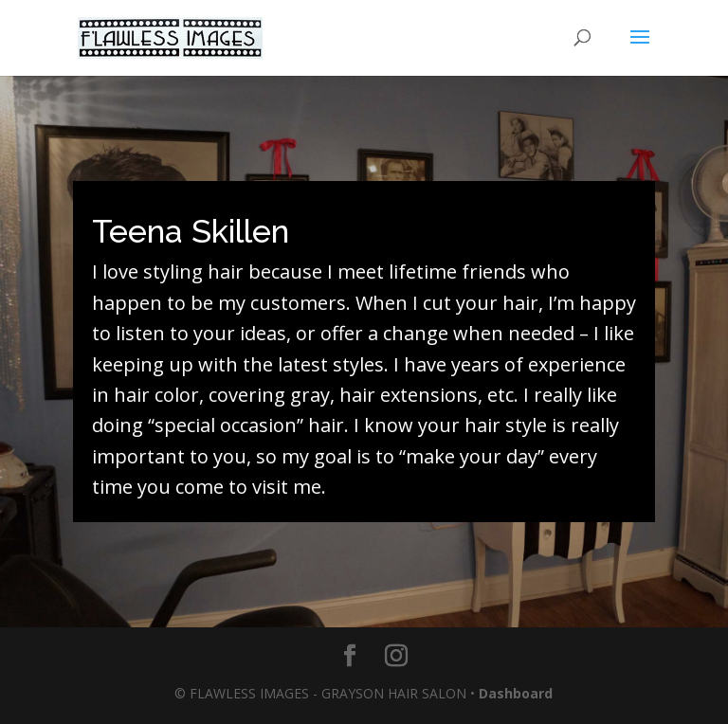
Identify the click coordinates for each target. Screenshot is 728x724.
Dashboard (516, 693)
